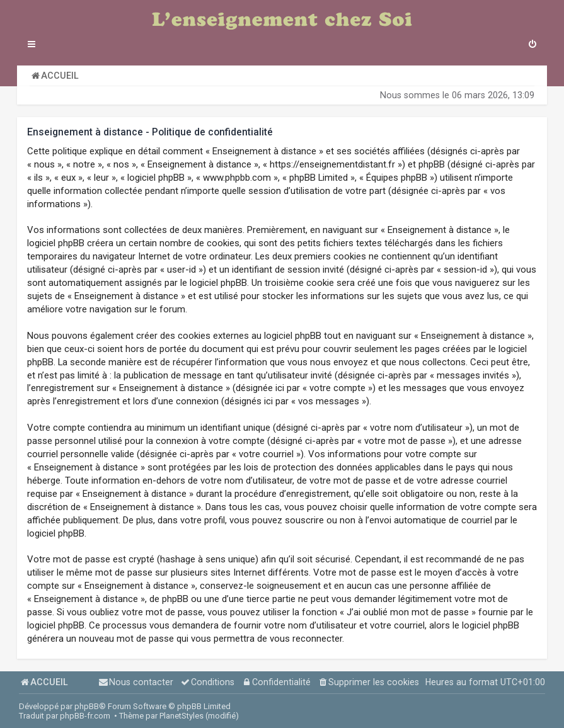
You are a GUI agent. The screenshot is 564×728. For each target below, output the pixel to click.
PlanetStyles (181, 716)
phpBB (87, 706)
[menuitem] (532, 45)
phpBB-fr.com (85, 716)
